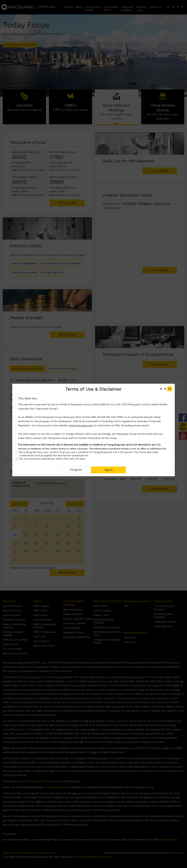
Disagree (76, 470)
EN (170, 389)
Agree (108, 470)
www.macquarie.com (81, 425)
